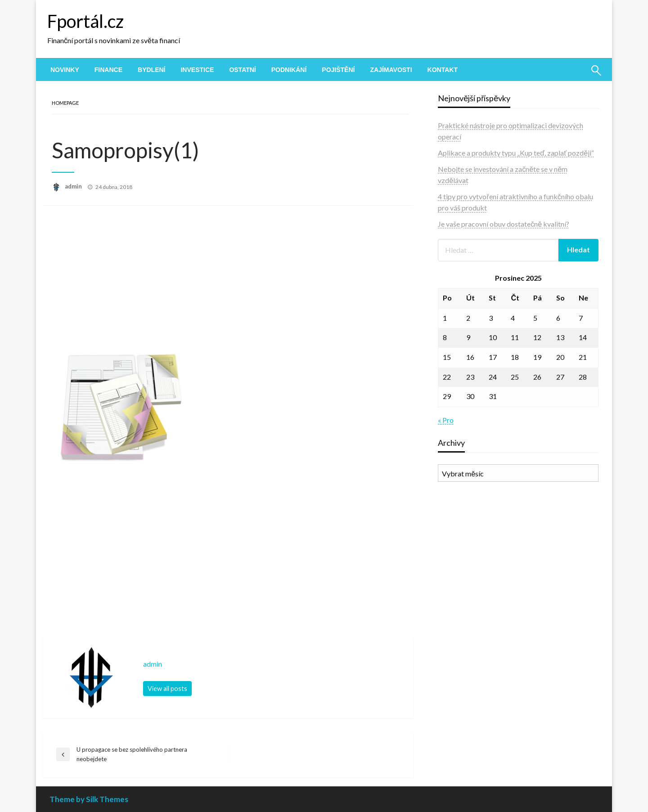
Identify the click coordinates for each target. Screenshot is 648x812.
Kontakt (443, 70)
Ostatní (242, 70)
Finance (108, 70)
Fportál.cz (85, 21)
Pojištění (338, 70)
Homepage (65, 103)
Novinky (65, 70)
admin (74, 186)
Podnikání (289, 70)
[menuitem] (65, 70)
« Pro (446, 420)
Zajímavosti (391, 70)
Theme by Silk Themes (89, 799)
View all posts (167, 689)
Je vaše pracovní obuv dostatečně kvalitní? (504, 224)
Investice (197, 70)
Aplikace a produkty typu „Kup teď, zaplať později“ (516, 153)
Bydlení (151, 70)
